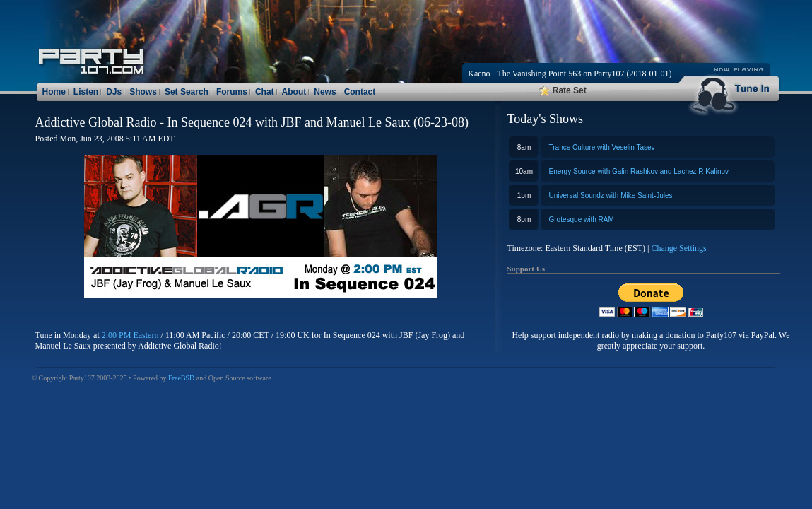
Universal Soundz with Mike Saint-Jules (611, 195)
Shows (143, 92)
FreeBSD (181, 378)
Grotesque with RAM (582, 220)
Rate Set (563, 90)
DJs (114, 92)
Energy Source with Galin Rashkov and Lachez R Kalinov (639, 171)
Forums (232, 92)
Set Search (187, 92)
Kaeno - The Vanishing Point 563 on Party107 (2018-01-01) (570, 74)
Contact (360, 92)
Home (54, 92)
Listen (86, 92)
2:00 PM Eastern (130, 335)
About (294, 92)
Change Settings (678, 248)
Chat (265, 92)
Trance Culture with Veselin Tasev (602, 147)
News (325, 92)
